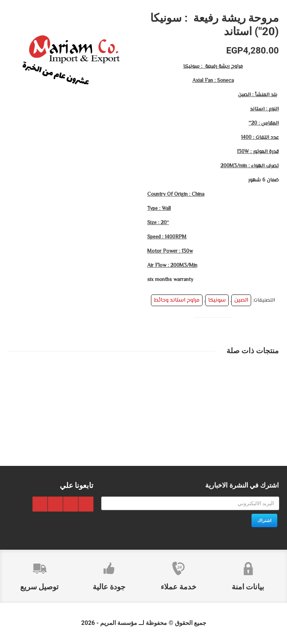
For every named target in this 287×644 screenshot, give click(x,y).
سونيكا (217, 300)
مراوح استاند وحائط (177, 300)
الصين (241, 300)
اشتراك (264, 521)
